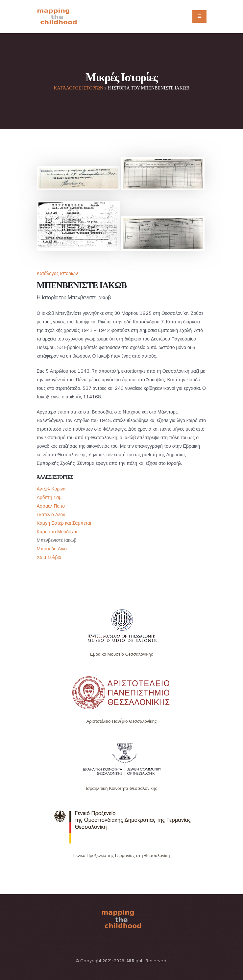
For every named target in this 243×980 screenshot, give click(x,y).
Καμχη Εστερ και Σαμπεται (64, 523)
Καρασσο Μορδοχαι (57, 532)
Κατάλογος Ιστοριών (78, 88)
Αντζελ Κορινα (51, 489)
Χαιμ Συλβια (49, 557)
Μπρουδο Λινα (52, 549)
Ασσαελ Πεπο (51, 506)
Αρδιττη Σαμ (49, 497)
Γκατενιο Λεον (51, 515)
